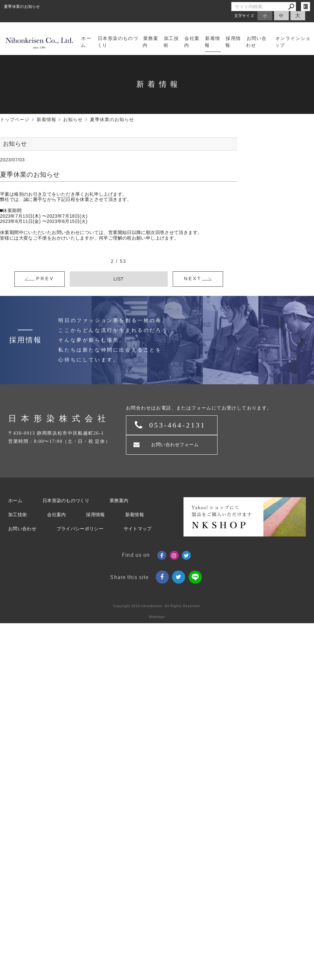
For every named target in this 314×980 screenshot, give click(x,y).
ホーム (15, 501)
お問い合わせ (22, 529)
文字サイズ (244, 16)
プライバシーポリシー (80, 529)
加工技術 (17, 515)
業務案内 (119, 501)
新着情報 (135, 515)
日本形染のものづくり (66, 501)
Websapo (157, 617)
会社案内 (56, 515)
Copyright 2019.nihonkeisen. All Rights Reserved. (157, 606)
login (305, 7)
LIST (119, 279)
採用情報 (95, 515)
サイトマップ (138, 529)
